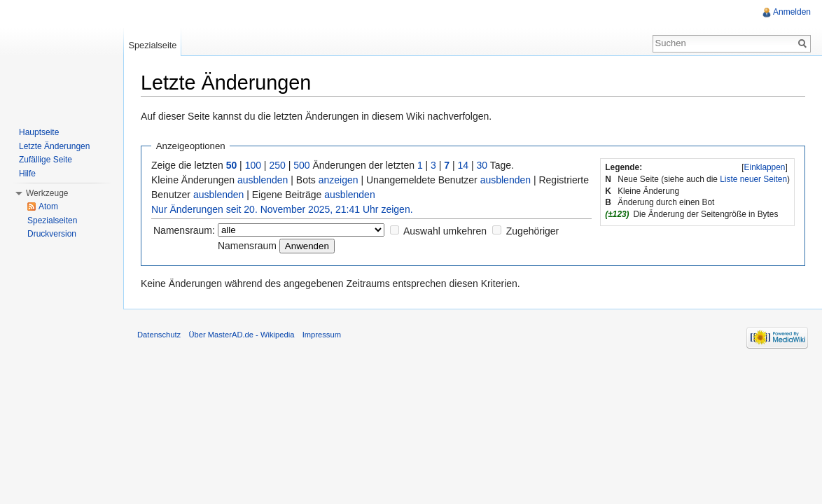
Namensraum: (184, 230)
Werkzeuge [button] (47, 193)
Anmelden (792, 12)
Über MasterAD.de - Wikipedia (241, 335)
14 (464, 165)
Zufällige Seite (46, 160)
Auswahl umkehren (445, 231)
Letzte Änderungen (54, 146)
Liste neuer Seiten (753, 179)
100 (253, 165)
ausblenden (263, 180)
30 (482, 165)
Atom (48, 206)
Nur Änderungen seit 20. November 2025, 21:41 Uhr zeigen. (282, 209)
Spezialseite (152, 45)
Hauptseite (39, 132)
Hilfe (27, 174)
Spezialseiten (52, 220)
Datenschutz (159, 335)
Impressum (322, 335)
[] (765, 167)
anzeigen (339, 180)
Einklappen (765, 167)
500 (301, 165)
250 (277, 165)
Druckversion (52, 234)
